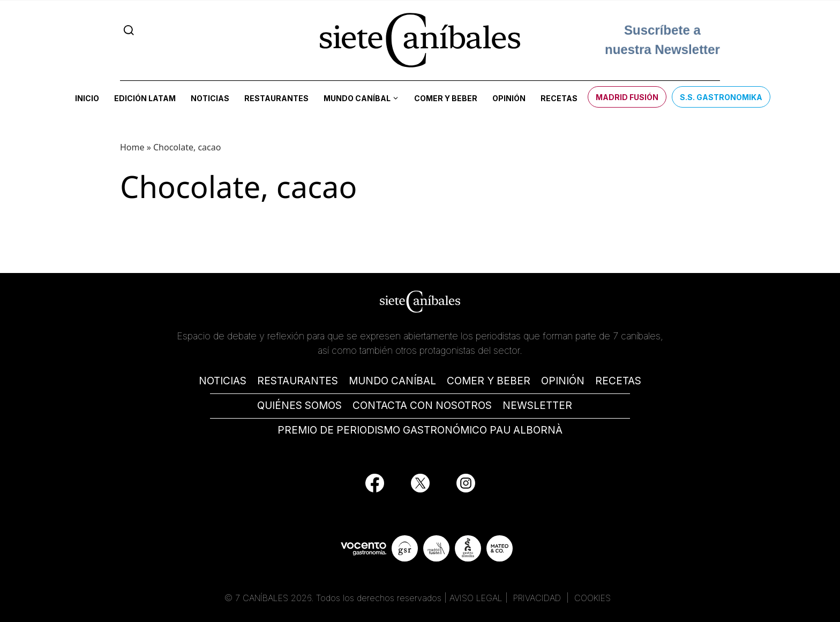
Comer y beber (446, 98)
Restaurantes (276, 98)
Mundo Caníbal (357, 98)
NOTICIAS (223, 381)
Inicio (87, 98)
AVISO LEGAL (476, 598)
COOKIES (592, 598)
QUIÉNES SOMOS (299, 405)
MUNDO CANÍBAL (392, 381)
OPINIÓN (563, 381)
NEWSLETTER (537, 405)
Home (132, 147)
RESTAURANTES (298, 381)
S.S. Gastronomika (721, 97)
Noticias (210, 98)
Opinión (509, 98)
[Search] (129, 30)
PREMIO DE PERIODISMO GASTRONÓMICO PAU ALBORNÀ (420, 430)
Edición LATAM (145, 98)
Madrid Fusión (627, 97)
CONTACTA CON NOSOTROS (422, 405)
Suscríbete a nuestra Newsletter (663, 37)
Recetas (559, 98)
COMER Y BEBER (489, 381)
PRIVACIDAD (538, 598)
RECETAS (618, 381)
